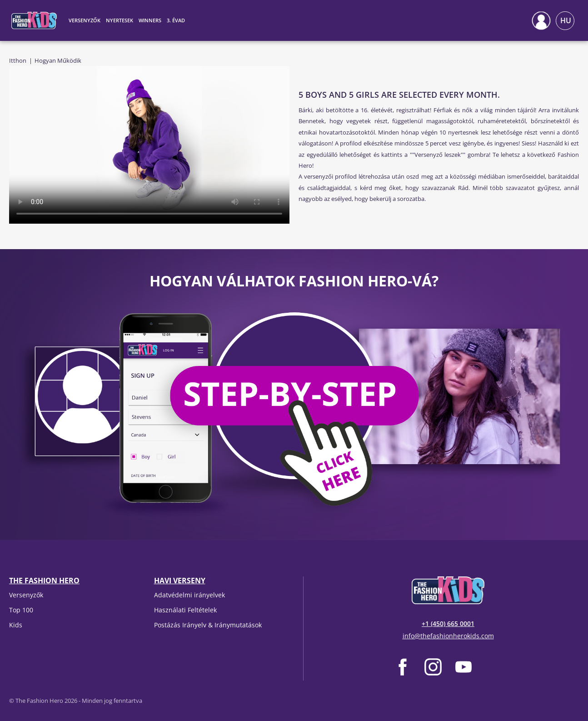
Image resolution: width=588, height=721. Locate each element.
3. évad (176, 20)
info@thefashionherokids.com (448, 636)
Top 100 (21, 610)
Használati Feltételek (185, 610)
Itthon (18, 60)
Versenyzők (26, 595)
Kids (16, 625)
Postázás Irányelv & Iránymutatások (208, 625)
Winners (150, 20)
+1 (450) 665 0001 (448, 623)
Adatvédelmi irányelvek (189, 595)
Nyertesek (120, 20)
